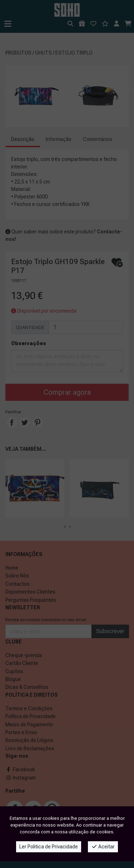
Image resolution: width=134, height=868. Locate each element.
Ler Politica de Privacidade (49, 847)
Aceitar (103, 847)
